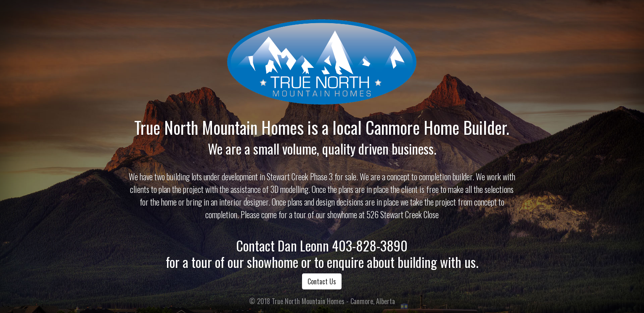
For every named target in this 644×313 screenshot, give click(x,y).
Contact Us (322, 281)
